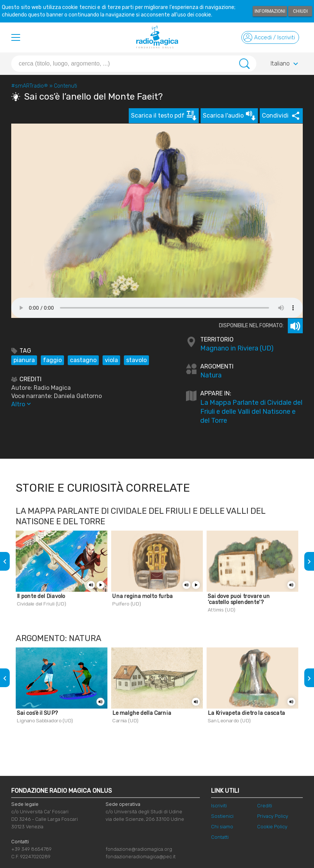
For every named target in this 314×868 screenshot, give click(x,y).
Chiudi (300, 11)
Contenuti (65, 86)
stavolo (136, 360)
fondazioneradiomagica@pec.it (141, 857)
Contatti (220, 837)
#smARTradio (30, 86)
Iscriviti (219, 806)
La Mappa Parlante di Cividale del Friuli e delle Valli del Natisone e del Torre (251, 412)
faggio (52, 360)
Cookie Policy (272, 827)
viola (111, 360)
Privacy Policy (273, 816)
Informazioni (270, 11)
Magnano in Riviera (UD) (237, 348)
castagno (83, 360)
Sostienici (222, 816)
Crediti (265, 806)
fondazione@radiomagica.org (139, 849)
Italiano (285, 64)
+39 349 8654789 (31, 849)
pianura (24, 360)
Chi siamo (222, 827)
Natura (211, 375)
